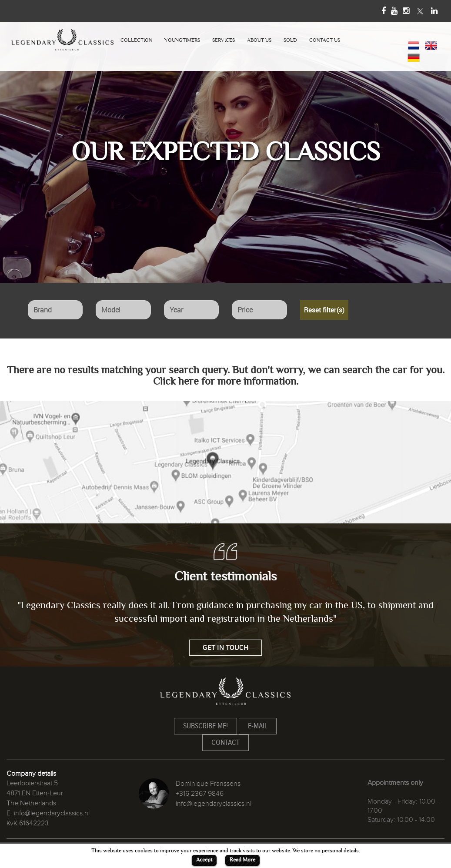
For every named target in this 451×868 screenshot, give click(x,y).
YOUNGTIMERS (182, 40)
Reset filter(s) (324, 310)
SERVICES (224, 40)
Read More (242, 860)
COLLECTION (136, 40)
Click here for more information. (226, 382)
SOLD (290, 40)
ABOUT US (259, 40)
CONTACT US (325, 40)
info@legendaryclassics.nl (52, 813)
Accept (204, 860)
